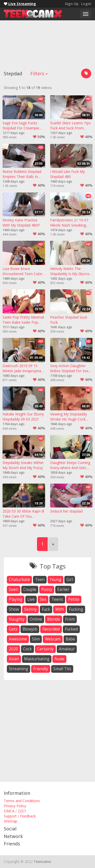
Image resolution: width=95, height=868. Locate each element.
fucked (71, 629)
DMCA (9, 811)
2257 (22, 811)
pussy (47, 589)
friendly (41, 669)
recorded (51, 629)
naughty (17, 619)
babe (70, 639)
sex (43, 599)
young (55, 580)
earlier (63, 589)
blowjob (30, 629)
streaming (18, 669)
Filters (39, 73)
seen (14, 589)
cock (27, 649)
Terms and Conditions (22, 801)
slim (36, 639)
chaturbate (19, 580)
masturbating (37, 659)
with (60, 609)
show (14, 609)
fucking (76, 609)
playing (16, 599)
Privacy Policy (15, 806)
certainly (45, 649)
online (36, 619)
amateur (67, 649)
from (70, 619)
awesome (18, 639)
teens (57, 599)
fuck (46, 609)
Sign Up (72, 4)
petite (74, 599)
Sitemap (11, 821)
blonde (54, 619)
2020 (13, 649)
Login (86, 4)
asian (14, 659)
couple (30, 589)
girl (70, 580)
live (31, 599)
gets (13, 629)
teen (40, 580)
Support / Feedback (20, 816)
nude (59, 659)
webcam (53, 639)
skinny (30, 609)
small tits (62, 669)
